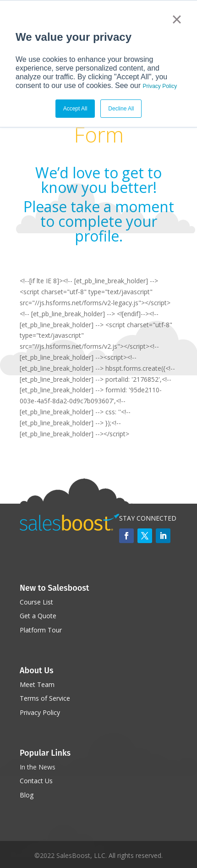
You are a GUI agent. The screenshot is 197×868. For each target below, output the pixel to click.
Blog (27, 795)
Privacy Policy (160, 86)
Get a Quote (38, 616)
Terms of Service (45, 698)
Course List (36, 602)
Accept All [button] (75, 109)
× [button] (177, 19)
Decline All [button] (121, 109)
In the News (38, 767)
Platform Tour (41, 630)
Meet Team (37, 684)
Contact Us (36, 781)
